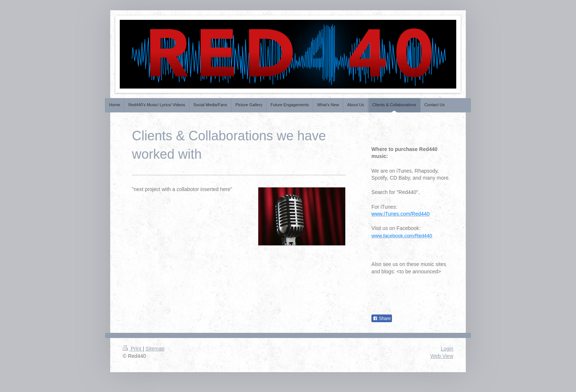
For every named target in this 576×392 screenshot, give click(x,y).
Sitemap (155, 349)
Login (447, 349)
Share (382, 319)
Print (133, 349)
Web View (442, 356)
